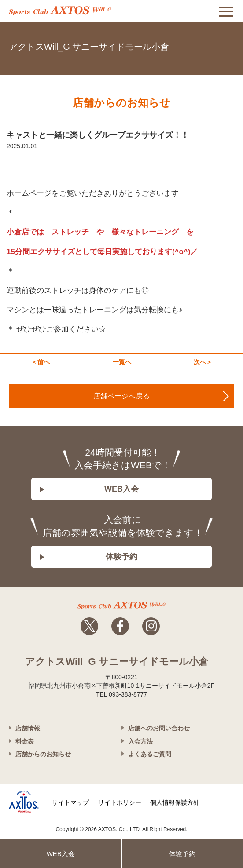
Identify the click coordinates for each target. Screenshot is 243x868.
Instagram (151, 626)
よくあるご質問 (150, 754)
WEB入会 (121, 489)
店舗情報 (28, 728)
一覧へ (122, 362)
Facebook (120, 626)
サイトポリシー (120, 802)
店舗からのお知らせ (43, 754)
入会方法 (140, 741)
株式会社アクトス (24, 802)
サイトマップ (70, 802)
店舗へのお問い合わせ (159, 728)
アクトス (60, 11)
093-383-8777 (225, 45)
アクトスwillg (121, 605)
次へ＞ (203, 362)
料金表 (25, 741)
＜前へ (40, 362)
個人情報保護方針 (175, 802)
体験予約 (121, 557)
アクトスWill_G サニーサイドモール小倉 (89, 47)
